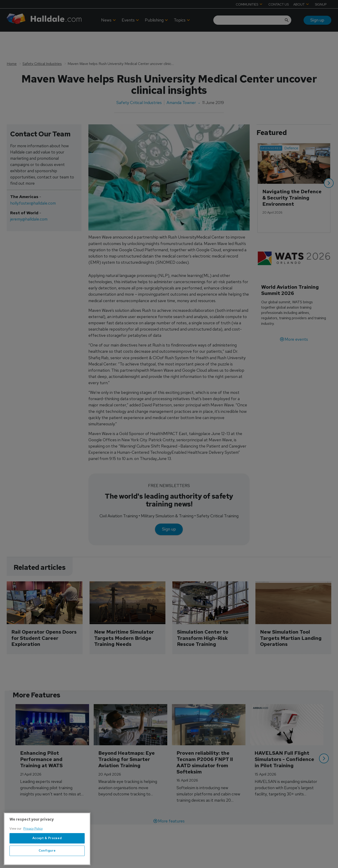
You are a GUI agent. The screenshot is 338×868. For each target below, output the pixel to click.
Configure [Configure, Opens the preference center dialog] (47, 862)
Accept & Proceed (47, 849)
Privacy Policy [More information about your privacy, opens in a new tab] (33, 840)
